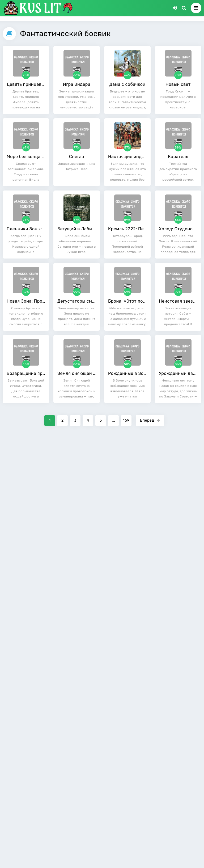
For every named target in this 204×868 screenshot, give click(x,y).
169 (126, 420)
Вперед (150, 420)
